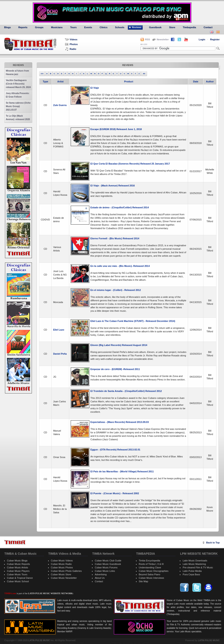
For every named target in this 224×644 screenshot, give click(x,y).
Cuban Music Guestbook (108, 564)
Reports (21, 27)
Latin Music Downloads (195, 561)
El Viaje (95, 88)
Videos (71, 39)
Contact (206, 27)
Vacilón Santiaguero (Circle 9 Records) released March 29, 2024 (18, 84)
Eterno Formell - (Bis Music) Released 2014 (115, 238)
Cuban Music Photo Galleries (66, 571)
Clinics (102, 27)
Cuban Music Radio (61, 564)
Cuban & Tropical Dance (20, 578)
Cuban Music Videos (62, 561)
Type (45, 82)
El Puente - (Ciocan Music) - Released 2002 (115, 493)
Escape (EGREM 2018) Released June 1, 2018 (116, 129)
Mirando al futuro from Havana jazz (17, 73)
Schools (118, 27)
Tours (72, 27)
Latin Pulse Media (192, 571)
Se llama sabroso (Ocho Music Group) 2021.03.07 (18, 106)
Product (129, 82)
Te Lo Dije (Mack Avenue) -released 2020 (18, 118)
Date (196, 82)
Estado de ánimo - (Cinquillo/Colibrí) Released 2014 (120, 207)
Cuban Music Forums (106, 567)
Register (215, 39)
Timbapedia (188, 27)
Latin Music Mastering (194, 564)
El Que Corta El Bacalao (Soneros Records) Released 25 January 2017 (130, 164)
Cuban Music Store (61, 574)
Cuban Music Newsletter (64, 578)
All (144, 74)
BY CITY (144, 45)
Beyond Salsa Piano (150, 574)
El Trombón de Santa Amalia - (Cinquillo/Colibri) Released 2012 (126, 391)
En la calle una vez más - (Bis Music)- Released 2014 (120, 266)
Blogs (6, 27)
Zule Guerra (60, 105)
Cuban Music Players (18, 571)
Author (210, 82)
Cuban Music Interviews (151, 578)
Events (86, 27)
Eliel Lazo (59, 330)
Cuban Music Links (105, 571)
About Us (100, 578)
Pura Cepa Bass (191, 574)
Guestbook (154, 27)
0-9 (42, 74)
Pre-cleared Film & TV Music (198, 567)
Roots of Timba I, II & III (151, 564)
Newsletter (161, 39)
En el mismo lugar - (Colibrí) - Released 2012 (116, 290)
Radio (71, 49)
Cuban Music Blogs (17, 561)
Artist (60, 82)
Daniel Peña (60, 354)
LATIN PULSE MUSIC (39, 640)
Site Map (143, 581)
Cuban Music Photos (62, 567)
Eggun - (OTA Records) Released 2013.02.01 (115, 450)
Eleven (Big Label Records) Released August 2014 (119, 345)
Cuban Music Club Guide (108, 561)
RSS (148, 39)
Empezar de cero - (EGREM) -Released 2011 (115, 369)
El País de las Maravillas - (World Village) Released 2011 (122, 471)
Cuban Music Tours (17, 574)
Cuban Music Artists (17, 567)
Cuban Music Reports (18, 564)
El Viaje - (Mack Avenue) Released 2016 (113, 186)
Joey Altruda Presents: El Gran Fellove (18, 95)
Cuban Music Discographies (154, 571)
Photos (71, 44)
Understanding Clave (150, 567)
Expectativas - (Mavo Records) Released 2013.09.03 (120, 422)
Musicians (55, 27)
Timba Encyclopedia (150, 561)
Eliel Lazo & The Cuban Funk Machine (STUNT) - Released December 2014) (133, 321)
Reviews (135, 27)
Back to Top (213, 543)
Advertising (101, 574)
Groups (38, 27)
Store (171, 27)
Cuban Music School (18, 581)
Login (202, 39)
